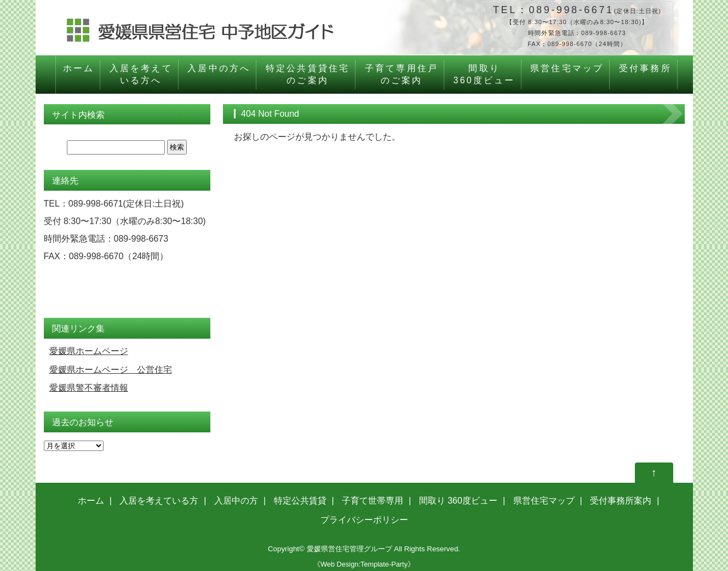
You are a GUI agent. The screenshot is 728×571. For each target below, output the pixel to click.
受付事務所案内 (621, 501)
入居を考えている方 (159, 501)
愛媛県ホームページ (89, 351)
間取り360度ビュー (485, 74)
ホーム (79, 74)
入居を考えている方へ (141, 74)
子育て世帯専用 (372, 501)
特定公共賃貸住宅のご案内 (308, 74)
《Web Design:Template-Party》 (364, 564)
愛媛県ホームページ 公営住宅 (111, 370)
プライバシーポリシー (364, 520)
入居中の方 (236, 501)
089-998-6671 (571, 10)
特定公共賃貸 (300, 501)
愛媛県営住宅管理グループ (349, 549)
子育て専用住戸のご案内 (402, 74)
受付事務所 (645, 74)
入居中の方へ (219, 74)
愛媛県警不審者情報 (89, 388)
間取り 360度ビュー (458, 501)
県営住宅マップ (567, 74)
